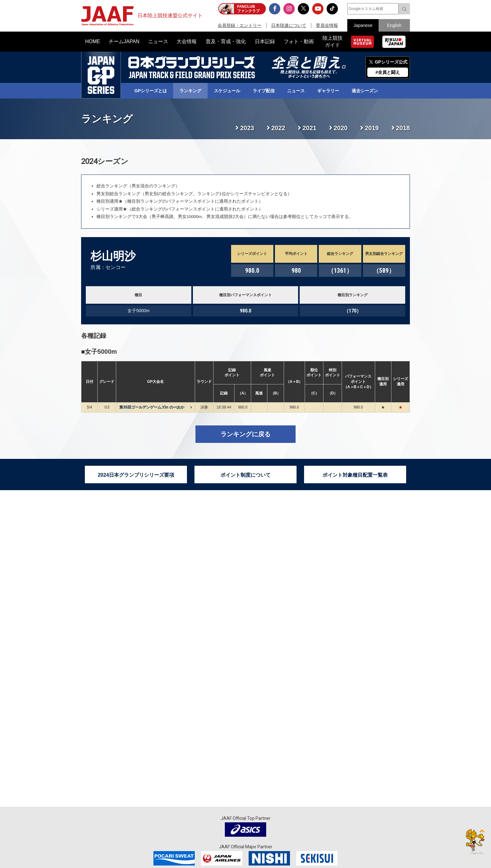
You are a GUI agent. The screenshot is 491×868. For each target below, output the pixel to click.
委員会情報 (327, 25)
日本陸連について (289, 25)
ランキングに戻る (246, 434)
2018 (403, 128)
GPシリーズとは (151, 91)
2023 (247, 128)
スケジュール (227, 91)
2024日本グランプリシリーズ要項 (136, 475)
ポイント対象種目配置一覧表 (355, 475)
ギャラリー (328, 91)
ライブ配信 (264, 91)
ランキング (190, 91)
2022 (279, 128)
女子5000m (101, 352)
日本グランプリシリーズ (101, 75)
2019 (372, 128)
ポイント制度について (246, 475)
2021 (310, 128)
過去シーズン (365, 91)
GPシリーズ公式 (391, 62)
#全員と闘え (388, 72)
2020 (341, 128)
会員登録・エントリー (240, 25)
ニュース (296, 91)
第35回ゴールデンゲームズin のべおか (152, 407)
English (394, 25)
